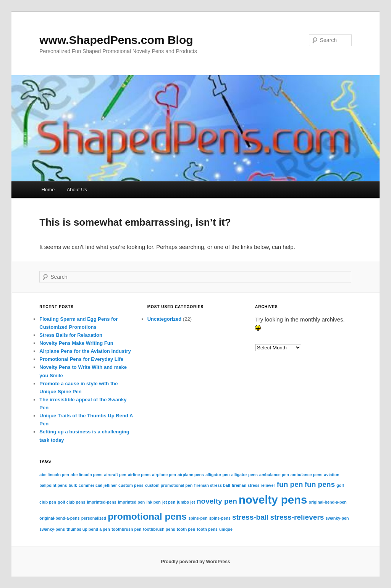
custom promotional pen (169, 485)
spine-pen (198, 518)
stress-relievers (297, 517)
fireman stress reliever (254, 485)
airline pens (139, 475)
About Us (77, 190)
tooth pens (207, 529)
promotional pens (147, 516)
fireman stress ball (212, 485)
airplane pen (164, 475)
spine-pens (220, 518)
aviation (332, 475)
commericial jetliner (98, 485)
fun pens (320, 484)
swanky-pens (52, 529)
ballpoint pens (53, 485)
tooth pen (186, 529)
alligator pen (217, 475)
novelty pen (217, 501)
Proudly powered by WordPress (195, 562)
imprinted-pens (102, 502)
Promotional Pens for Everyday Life (81, 359)
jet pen (169, 502)
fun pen (290, 484)
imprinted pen (131, 502)
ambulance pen (274, 475)
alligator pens (245, 475)
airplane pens (191, 475)
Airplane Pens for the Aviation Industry (85, 351)
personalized (94, 518)
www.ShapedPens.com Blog (116, 40)
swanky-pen (337, 518)
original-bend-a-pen (327, 502)
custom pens (131, 485)
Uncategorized (165, 319)
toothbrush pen (126, 529)
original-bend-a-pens (59, 518)
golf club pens (71, 502)
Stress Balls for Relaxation (71, 335)
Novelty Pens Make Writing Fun (76, 343)
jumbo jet (186, 502)
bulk (73, 485)
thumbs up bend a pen (88, 529)
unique (226, 529)
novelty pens (273, 500)
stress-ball (250, 517)
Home (48, 190)
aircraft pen (115, 475)
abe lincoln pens (87, 475)
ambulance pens (307, 475)
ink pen (153, 502)
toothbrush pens (159, 529)
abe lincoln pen (54, 475)
